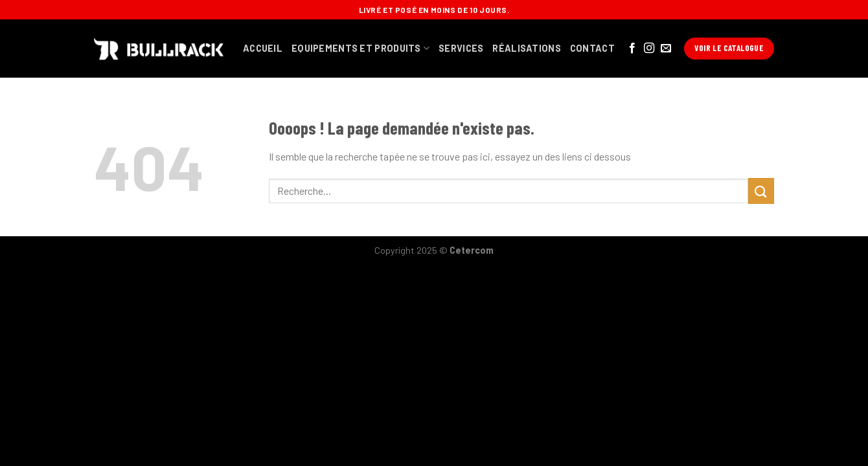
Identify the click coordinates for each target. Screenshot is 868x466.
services (461, 48)
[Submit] (761, 191)
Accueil (263, 48)
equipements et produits (360, 48)
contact (592, 48)
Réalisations (526, 48)
